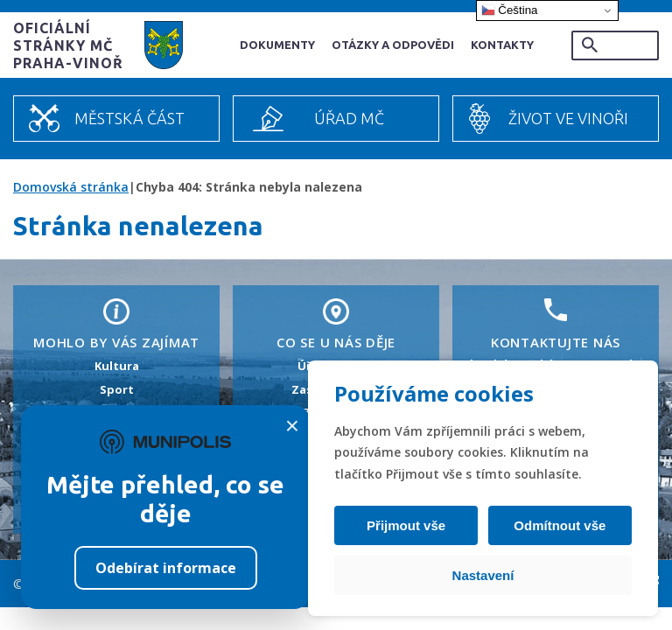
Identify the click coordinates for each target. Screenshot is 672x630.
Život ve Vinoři (568, 118)
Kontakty (502, 45)
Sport (117, 389)
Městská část (129, 118)
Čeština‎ (510, 10)
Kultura (117, 366)
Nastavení (483, 575)
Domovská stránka (71, 187)
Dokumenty (277, 45)
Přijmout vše (407, 525)
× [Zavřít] (292, 426)
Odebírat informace (166, 568)
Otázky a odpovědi (393, 45)
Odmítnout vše (559, 525)
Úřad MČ (349, 118)
